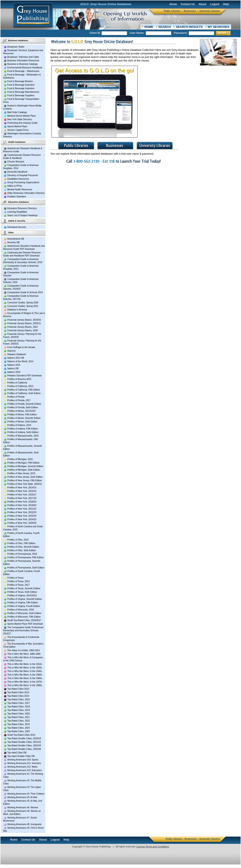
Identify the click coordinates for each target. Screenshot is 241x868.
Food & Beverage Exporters (21, 85)
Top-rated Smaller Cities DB (21, 756)
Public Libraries (172, 11)
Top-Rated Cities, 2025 (19, 731)
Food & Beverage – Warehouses (23, 71)
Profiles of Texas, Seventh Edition (24, 588)
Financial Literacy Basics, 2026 (23, 330)
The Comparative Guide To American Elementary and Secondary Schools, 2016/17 (23, 630)
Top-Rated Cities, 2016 (19, 700)
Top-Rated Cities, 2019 (19, 710)
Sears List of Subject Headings (22, 215)
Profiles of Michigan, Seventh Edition (25, 466)
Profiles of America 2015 (19, 379)
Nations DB (13, 369)
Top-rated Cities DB (17, 753)
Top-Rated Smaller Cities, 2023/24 (24, 746)
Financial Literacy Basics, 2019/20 (24, 320)
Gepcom (11, 351)
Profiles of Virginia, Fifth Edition (23, 603)
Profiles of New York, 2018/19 (22, 502)
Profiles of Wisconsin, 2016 (21, 610)
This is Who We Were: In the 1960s (25, 678)
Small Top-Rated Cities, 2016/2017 (24, 620)
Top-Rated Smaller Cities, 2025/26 (24, 749)
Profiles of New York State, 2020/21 (25, 484)
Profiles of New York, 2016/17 (22, 495)
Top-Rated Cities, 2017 (19, 703)
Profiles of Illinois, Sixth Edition (22, 422)
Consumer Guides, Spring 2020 (23, 303)
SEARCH (164, 27)
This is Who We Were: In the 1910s (25, 664)
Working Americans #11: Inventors (24, 763)
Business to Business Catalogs (22, 64)
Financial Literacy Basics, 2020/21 (24, 323)
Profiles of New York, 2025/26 (22, 523)
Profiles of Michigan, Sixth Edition (24, 470)
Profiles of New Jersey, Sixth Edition (25, 477)
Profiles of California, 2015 (20, 386)
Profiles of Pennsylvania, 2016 (22, 554)
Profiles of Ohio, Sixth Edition (22, 550)
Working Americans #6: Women (23, 807)
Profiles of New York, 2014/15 (22, 488)
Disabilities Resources (18, 179)
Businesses (190, 11)
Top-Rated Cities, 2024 (19, 728)
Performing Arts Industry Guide (22, 123)
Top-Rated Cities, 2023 (19, 724)
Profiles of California (17, 383)
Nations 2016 (14, 372)
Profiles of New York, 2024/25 (22, 519)
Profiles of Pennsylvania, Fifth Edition (26, 557)
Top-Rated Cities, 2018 (19, 707)
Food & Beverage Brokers (20, 81)
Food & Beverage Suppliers (21, 95)
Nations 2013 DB (16, 358)
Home (173, 4)
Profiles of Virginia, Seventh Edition (25, 599)
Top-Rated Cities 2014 (18, 692)
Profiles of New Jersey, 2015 (21, 473)
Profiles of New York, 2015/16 (22, 491)
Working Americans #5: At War (22, 797)
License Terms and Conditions (153, 847)
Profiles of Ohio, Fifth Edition (21, 543)
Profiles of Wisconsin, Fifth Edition (24, 617)
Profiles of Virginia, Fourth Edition (24, 606)
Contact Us (188, 4)
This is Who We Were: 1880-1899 (24, 654)
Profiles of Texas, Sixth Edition (22, 592)
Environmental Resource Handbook (25, 68)
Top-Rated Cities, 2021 (19, 717)
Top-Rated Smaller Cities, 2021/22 (24, 742)
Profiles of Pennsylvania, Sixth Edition (26, 568)
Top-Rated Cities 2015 (18, 696)
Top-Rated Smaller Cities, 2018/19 (24, 738)
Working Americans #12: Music (22, 767)
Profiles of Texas (15, 578)
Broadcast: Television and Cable (23, 57)
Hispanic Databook (17, 354)
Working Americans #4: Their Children (26, 794)
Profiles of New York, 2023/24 (22, 516)
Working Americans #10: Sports (23, 760)
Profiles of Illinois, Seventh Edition (24, 418)
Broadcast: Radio (16, 47)
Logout (215, 4)
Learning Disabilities (17, 212)
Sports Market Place (17, 126)
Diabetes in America (17, 310)
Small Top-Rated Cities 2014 (21, 735)
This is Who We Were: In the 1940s (25, 671)
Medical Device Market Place (22, 116)
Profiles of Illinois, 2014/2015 (21, 411)
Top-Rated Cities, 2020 (19, 714)
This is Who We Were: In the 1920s (25, 668)
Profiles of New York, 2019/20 (22, 505)
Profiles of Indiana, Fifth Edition (23, 429)
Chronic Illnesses (16, 162)
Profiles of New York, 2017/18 (22, 498)
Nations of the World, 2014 (20, 361)
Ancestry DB (13, 242)
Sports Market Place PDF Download (25, 624)
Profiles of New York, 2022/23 (22, 512)
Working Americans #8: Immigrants (24, 824)
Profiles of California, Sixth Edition (24, 393)
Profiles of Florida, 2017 (19, 400)
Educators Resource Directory (22, 208)
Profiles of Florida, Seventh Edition (24, 404)
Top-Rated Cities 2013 (18, 689)
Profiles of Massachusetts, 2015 (23, 436)
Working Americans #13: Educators (25, 770)
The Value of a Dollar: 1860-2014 (24, 650)
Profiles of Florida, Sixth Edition (23, 407)
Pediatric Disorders (17, 197)
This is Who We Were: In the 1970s (25, 682)
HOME (149, 27)
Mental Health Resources (20, 190)
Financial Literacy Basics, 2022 (23, 327)
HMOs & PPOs (15, 186)
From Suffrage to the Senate (21, 347)
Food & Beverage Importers (21, 88)
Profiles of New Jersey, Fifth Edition (25, 480)
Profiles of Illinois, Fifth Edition (22, 415)
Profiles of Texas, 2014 (18, 581)
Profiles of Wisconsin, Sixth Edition (24, 613)
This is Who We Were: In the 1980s (25, 685)
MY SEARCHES (219, 27)
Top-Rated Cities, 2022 (19, 721)
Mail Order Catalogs (17, 112)
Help (226, 4)
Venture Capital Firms (18, 130)
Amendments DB (16, 239)
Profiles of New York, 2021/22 (22, 509)
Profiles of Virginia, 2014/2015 (22, 596)
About (203, 4)
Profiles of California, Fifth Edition (24, 390)
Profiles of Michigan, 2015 (20, 459)
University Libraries (210, 11)
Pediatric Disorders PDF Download (24, 376)
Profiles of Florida (16, 397)
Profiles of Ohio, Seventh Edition (23, 547)
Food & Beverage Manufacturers (23, 92)
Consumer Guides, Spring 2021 (23, 306)
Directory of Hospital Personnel (23, 175)
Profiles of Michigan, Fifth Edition (23, 463)
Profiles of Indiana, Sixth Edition (23, 432)
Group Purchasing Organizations (23, 182)
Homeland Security (17, 227)
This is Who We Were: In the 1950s (25, 675)
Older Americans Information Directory (26, 193)
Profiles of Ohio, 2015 (18, 540)
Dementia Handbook (17, 172)
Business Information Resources (23, 61)
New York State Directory (20, 119)
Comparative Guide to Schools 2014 (25, 292)
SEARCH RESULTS (189, 27)
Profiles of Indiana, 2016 (19, 425)
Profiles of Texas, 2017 (18, 585)
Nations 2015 (14, 365)
